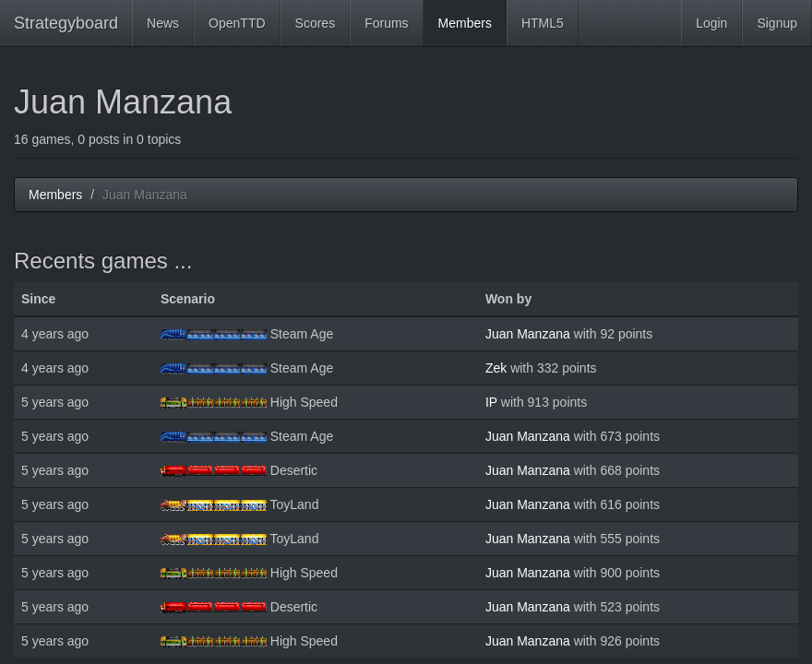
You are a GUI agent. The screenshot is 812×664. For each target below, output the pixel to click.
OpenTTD (237, 23)
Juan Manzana (528, 334)
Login (711, 23)
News (163, 23)
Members (465, 23)
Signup (777, 23)
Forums (386, 23)
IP (491, 402)
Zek (496, 368)
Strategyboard (66, 23)
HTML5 (543, 23)
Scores (316, 23)
